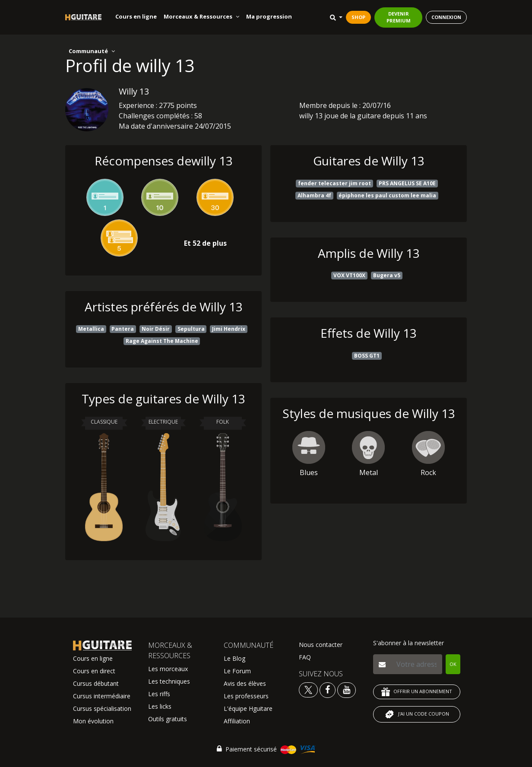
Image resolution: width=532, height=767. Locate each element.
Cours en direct (94, 671)
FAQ (305, 657)
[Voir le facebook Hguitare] (328, 689)
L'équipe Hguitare (248, 708)
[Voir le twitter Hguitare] (309, 689)
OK (453, 664)
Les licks (160, 706)
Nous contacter (321, 645)
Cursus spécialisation (102, 708)
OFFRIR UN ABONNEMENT (417, 692)
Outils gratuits (168, 719)
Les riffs (159, 694)
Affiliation (237, 721)
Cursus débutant (96, 683)
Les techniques (169, 681)
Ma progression (269, 16)
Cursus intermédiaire (102, 696)
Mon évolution (93, 721)
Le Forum (237, 671)
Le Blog (234, 658)
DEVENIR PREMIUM (399, 17)
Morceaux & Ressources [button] (201, 16)
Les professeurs (246, 696)
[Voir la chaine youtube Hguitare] (347, 689)
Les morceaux (168, 669)
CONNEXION (446, 17)
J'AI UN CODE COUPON (417, 714)
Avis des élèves (245, 683)
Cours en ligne (136, 16)
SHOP (358, 17)
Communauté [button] (92, 51)
